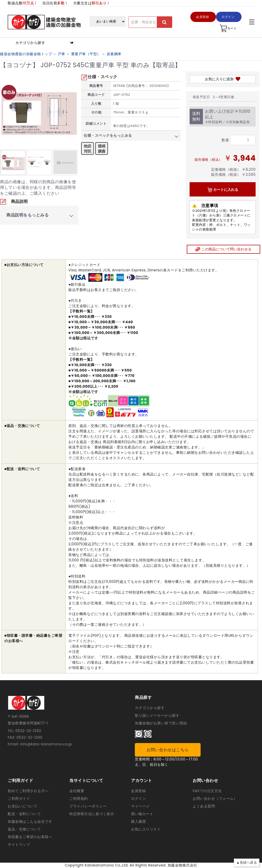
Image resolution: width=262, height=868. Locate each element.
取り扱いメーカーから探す (157, 715)
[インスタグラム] (139, 734)
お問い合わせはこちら (168, 750)
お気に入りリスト (146, 829)
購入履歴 (138, 821)
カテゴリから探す (150, 708)
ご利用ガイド (19, 798)
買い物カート (142, 814)
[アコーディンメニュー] (252, 22)
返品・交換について (24, 829)
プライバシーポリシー (88, 806)
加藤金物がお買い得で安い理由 (161, 723)
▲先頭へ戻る (247, 863)
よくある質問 (204, 806)
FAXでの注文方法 (207, 791)
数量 (225, 140)
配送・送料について (24, 814)
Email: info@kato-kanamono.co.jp (40, 744)
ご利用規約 (79, 798)
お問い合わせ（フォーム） (215, 798)
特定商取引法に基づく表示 (92, 814)
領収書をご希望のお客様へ (30, 837)
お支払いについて (23, 806)
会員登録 (138, 791)
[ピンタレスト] (148, 734)
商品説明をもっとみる (28, 215)
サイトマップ (19, 844)
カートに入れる (223, 190)
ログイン (138, 798)
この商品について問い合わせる (223, 249)
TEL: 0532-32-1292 (24, 731)
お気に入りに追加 (223, 79)
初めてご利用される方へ (28, 791)
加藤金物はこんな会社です (30, 821)
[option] (13, 163)
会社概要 (77, 791)
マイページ (140, 806)
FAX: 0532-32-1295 (25, 737)
